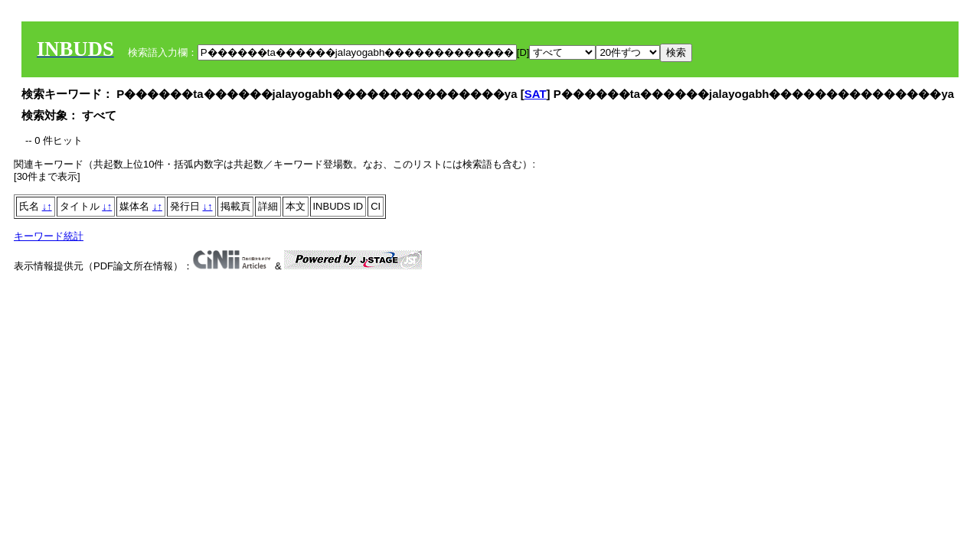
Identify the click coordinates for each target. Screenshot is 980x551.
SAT (536, 94)
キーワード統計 (49, 236)
